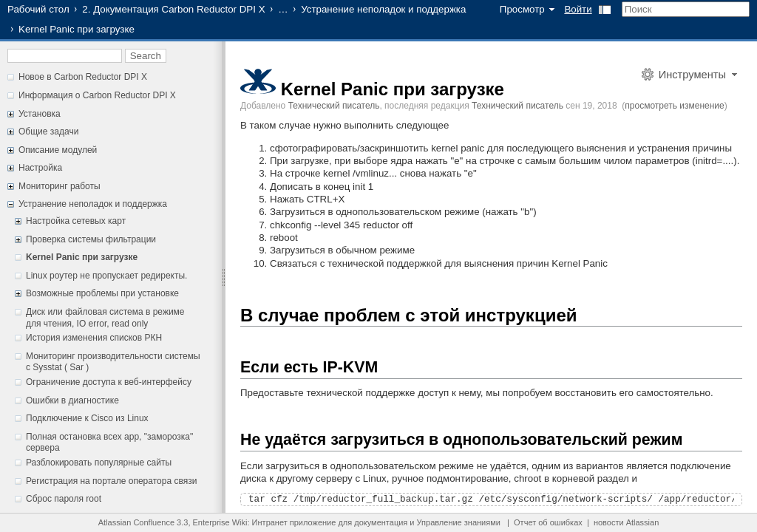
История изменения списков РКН (94, 338)
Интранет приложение (294, 522)
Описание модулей (58, 150)
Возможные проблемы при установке (102, 293)
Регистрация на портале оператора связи (111, 481)
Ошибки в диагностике (72, 400)
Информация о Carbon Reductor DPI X (97, 95)
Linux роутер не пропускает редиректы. (106, 276)
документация (381, 522)
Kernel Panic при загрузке (82, 257)
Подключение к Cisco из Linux (87, 418)
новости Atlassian (626, 522)
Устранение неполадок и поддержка (383, 9)
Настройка (40, 168)
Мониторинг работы (60, 186)
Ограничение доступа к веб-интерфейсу (109, 382)
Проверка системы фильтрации (91, 239)
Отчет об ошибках (548, 522)
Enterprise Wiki (220, 522)
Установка (40, 114)
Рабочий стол (38, 9)
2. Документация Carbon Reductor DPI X (173, 9)
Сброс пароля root (64, 499)
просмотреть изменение (674, 106)
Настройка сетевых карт (76, 221)
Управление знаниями (459, 522)
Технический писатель (334, 106)
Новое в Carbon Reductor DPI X (83, 77)
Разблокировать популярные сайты (99, 463)
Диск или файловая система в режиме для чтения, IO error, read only (105, 318)
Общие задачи (48, 132)
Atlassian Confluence (136, 522)
